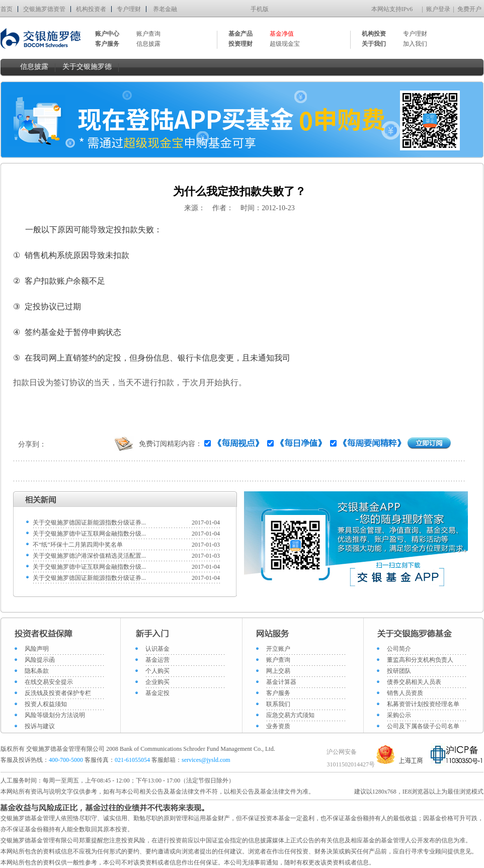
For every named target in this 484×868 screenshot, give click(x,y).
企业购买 (157, 682)
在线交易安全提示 (49, 682)
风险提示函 (40, 660)
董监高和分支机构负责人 (420, 660)
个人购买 (157, 671)
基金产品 (240, 34)
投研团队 (399, 671)
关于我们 (374, 44)
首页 (7, 9)
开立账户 (278, 649)
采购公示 (399, 715)
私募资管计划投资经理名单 (423, 704)
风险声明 (37, 649)
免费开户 (469, 9)
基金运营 (157, 660)
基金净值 (282, 34)
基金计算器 (281, 682)
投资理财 (240, 44)
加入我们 (415, 44)
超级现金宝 (285, 44)
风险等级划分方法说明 (55, 715)
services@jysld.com (207, 760)
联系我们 (278, 704)
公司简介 (399, 649)
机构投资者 (91, 9)
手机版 (260, 9)
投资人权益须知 (46, 704)
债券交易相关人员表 (414, 682)
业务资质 (278, 726)
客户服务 (278, 693)
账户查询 (148, 34)
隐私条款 (37, 671)
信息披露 (148, 44)
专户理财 (129, 9)
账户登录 (438, 9)
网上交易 (278, 671)
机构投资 (374, 34)
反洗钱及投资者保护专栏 (58, 693)
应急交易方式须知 (290, 715)
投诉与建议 (40, 726)
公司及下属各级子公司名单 (423, 726)
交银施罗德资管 (44, 9)
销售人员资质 (405, 693)
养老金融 (165, 9)
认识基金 (157, 649)
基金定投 (157, 693)
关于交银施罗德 (87, 67)
